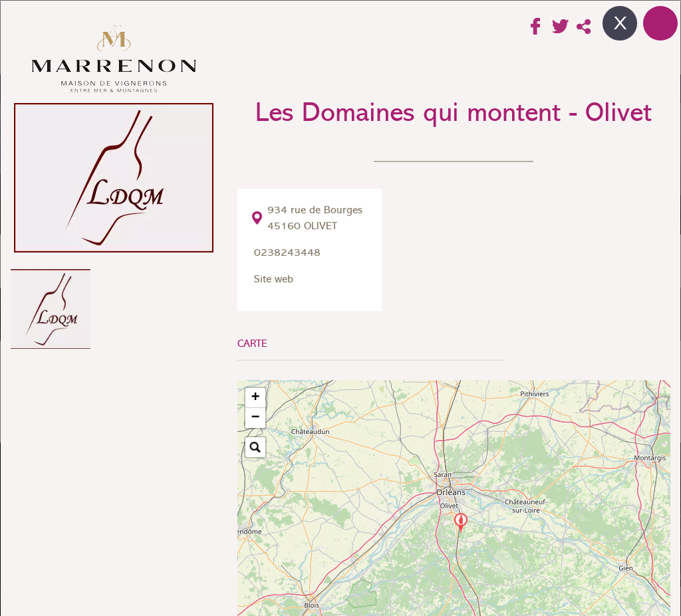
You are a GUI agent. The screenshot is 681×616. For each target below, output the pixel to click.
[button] (461, 523)
